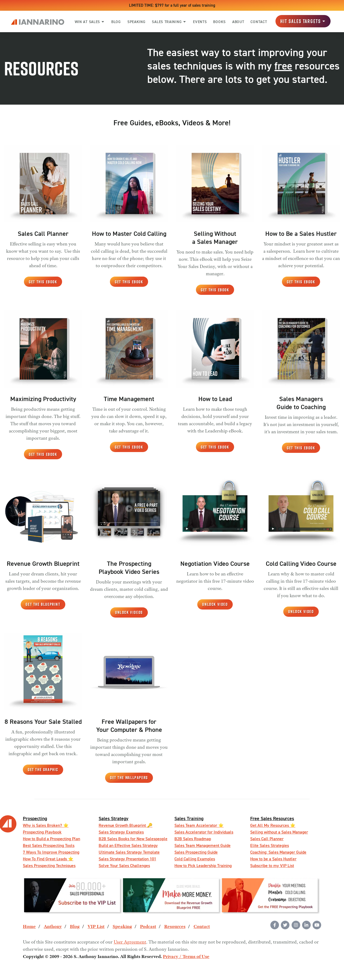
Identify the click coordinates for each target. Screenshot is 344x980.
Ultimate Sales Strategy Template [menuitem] (129, 852)
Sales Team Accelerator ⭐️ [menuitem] (199, 825)
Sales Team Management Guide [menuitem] (203, 845)
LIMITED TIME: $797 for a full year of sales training (172, 5)
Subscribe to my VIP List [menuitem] (272, 866)
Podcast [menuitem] (148, 927)
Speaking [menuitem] (122, 927)
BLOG (116, 22)
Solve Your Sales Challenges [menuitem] (124, 866)
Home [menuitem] (29, 927)
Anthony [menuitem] (53, 927)
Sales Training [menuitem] (189, 818)
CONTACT (259, 22)
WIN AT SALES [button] (90, 22)
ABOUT (238, 22)
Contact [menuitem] (202, 927)
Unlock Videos (129, 612)
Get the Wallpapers (129, 778)
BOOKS (219, 22)
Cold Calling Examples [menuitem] (195, 859)
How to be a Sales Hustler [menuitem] (273, 859)
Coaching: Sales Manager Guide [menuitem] (278, 852)
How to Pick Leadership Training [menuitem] (203, 866)
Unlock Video (215, 604)
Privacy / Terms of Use (186, 957)
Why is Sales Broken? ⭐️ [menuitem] (46, 825)
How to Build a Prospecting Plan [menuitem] (51, 839)
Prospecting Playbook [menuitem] (42, 832)
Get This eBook (43, 282)
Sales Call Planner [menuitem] (267, 839)
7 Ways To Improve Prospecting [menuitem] (51, 852)
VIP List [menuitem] (96, 927)
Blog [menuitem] (75, 927)
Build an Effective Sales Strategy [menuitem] (128, 845)
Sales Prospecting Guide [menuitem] (196, 852)
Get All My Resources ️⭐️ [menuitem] (273, 825)
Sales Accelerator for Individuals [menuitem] (204, 832)
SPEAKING (137, 22)
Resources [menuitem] (175, 927)
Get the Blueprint (43, 604)
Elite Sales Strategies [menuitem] (270, 845)
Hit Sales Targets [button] (303, 21)
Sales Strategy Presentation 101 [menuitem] (127, 859)
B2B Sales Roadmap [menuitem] (193, 839)
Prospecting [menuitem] (35, 818)
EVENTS (200, 22)
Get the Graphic (43, 770)
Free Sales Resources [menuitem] (272, 818)
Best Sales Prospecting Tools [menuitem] (49, 845)
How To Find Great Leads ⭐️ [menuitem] (48, 859)
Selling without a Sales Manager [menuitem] (279, 832)
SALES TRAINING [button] (169, 22)
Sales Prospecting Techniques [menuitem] (49, 866)
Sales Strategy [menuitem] (114, 818)
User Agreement (130, 942)
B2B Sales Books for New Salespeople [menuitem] (133, 839)
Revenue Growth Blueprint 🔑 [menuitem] (126, 825)
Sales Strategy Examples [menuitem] (121, 832)
